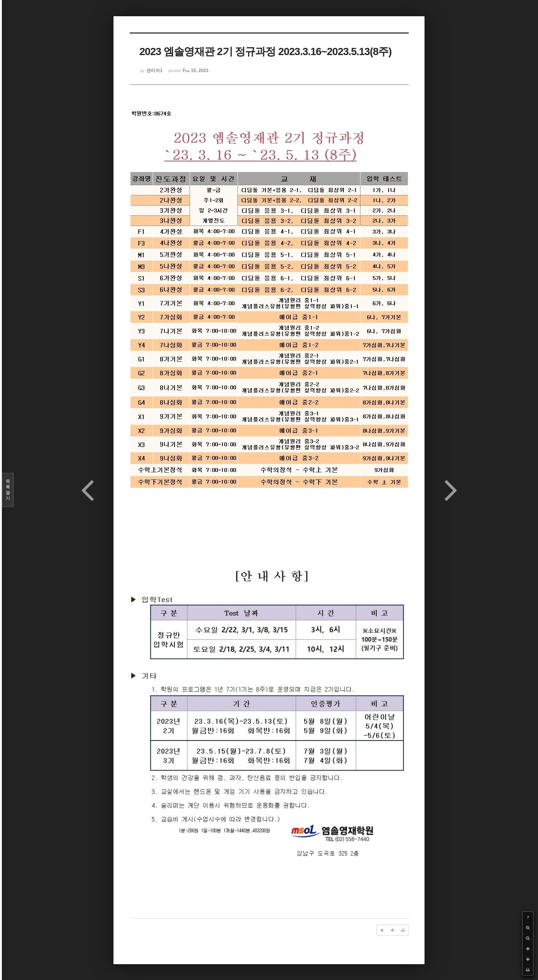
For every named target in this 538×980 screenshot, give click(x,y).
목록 (8, 490)
